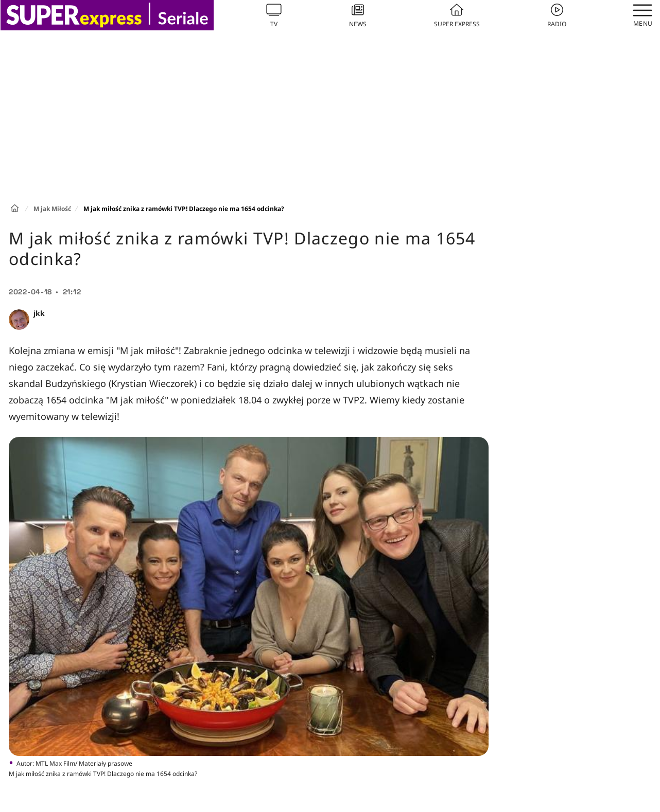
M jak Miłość (52, 209)
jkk (39, 313)
